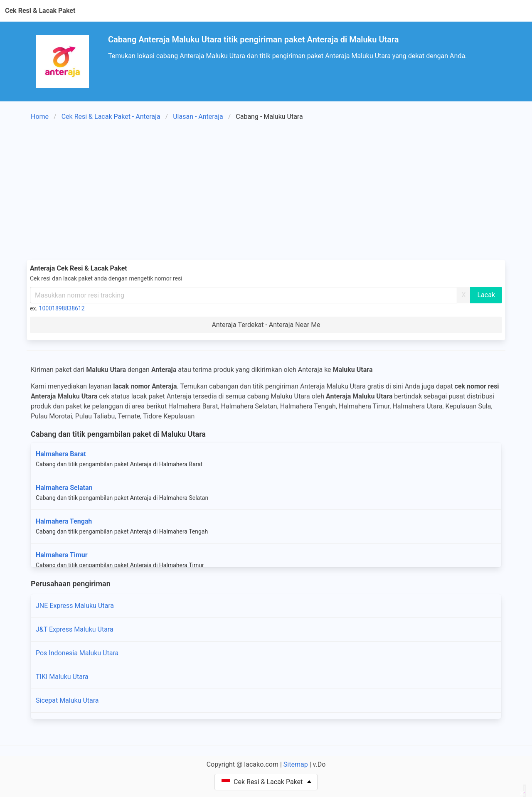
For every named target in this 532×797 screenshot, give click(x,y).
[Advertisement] (266, 192)
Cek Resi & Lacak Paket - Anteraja (111, 117)
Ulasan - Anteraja (198, 117)
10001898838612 (62, 308)
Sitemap (296, 764)
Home (40, 117)
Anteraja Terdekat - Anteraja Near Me (266, 325)
